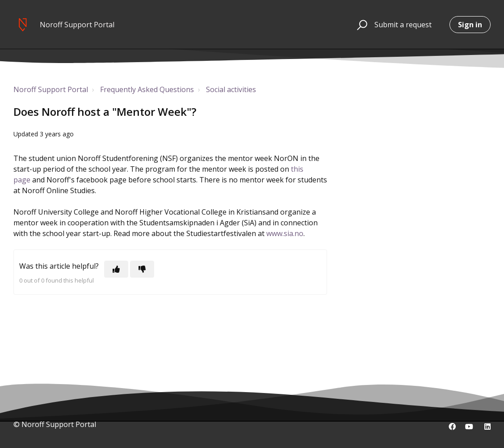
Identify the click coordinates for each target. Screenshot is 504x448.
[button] (361, 25)
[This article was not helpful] (142, 269)
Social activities (231, 89)
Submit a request (403, 25)
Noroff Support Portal (51, 89)
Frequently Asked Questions (147, 89)
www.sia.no (285, 233)
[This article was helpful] (116, 269)
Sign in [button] (470, 25)
